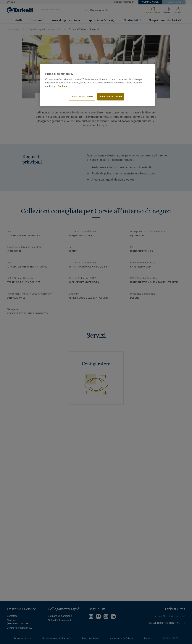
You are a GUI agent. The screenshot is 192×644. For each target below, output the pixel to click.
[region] (97, 85)
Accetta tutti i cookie (111, 96)
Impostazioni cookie (82, 96)
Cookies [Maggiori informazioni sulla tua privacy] (62, 86)
